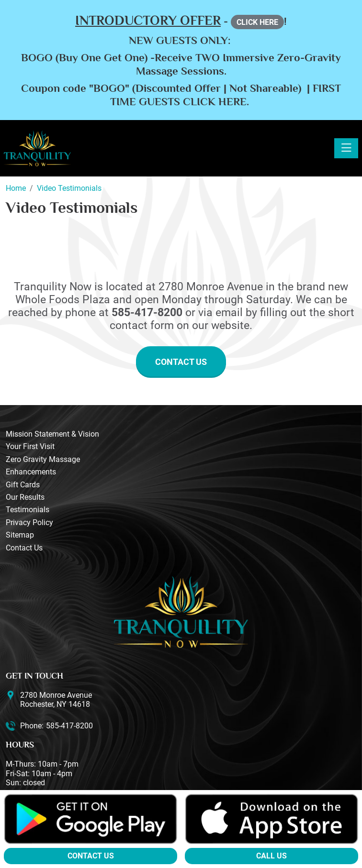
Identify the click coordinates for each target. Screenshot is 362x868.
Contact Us (181, 362)
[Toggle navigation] (346, 148)
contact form (142, 325)
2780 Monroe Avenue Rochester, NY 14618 (56, 700)
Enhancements (31, 472)
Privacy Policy (29, 522)
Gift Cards (23, 485)
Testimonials (28, 510)
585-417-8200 (69, 726)
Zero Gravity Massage (43, 459)
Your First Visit (30, 446)
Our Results (25, 497)
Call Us (271, 856)
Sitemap (20, 535)
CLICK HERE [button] (257, 22)
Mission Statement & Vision (52, 434)
